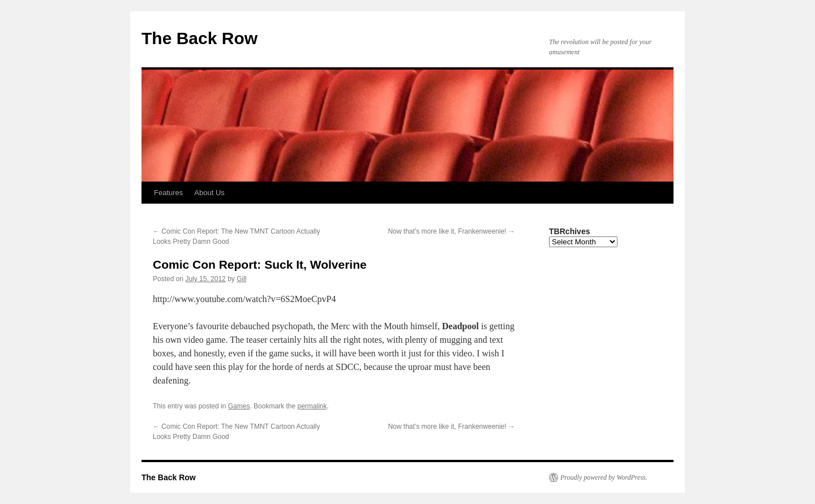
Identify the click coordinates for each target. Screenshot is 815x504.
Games (239, 406)
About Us (209, 193)
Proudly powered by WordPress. (604, 477)
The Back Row (200, 38)
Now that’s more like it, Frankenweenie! (451, 231)
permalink (312, 406)
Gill (241, 279)
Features (168, 193)
